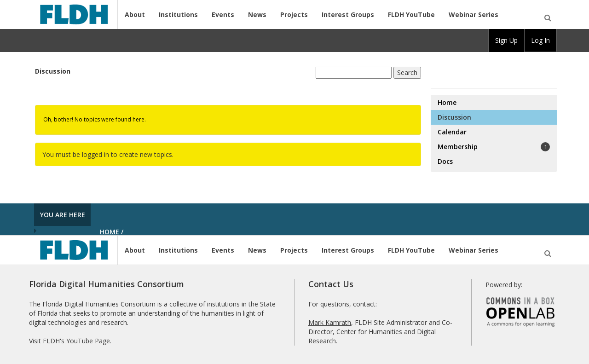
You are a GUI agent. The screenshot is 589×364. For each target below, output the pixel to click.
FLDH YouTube (411, 14)
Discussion (53, 71)
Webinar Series (474, 14)
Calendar (452, 132)
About (135, 14)
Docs (445, 161)
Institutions (178, 14)
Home (447, 102)
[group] (506, 40)
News (257, 14)
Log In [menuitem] (540, 40)
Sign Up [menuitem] (506, 40)
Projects (294, 14)
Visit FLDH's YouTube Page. (70, 341)
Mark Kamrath (330, 322)
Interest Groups (348, 14)
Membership (494, 147)
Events (223, 14)
